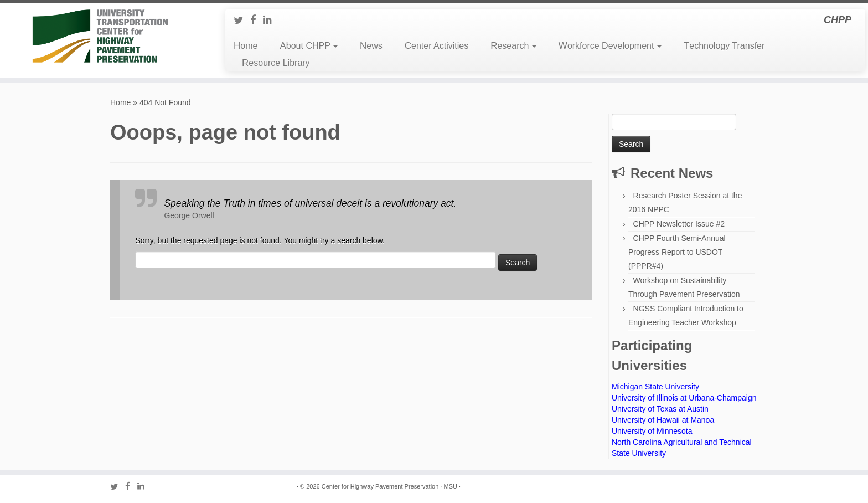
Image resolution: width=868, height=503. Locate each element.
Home (246, 46)
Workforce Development (610, 46)
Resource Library (276, 63)
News (371, 46)
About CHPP (309, 46)
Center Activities (436, 46)
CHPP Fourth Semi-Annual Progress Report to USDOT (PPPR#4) (677, 252)
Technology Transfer (724, 46)
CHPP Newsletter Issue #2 (679, 224)
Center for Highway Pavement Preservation (380, 486)
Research (513, 46)
